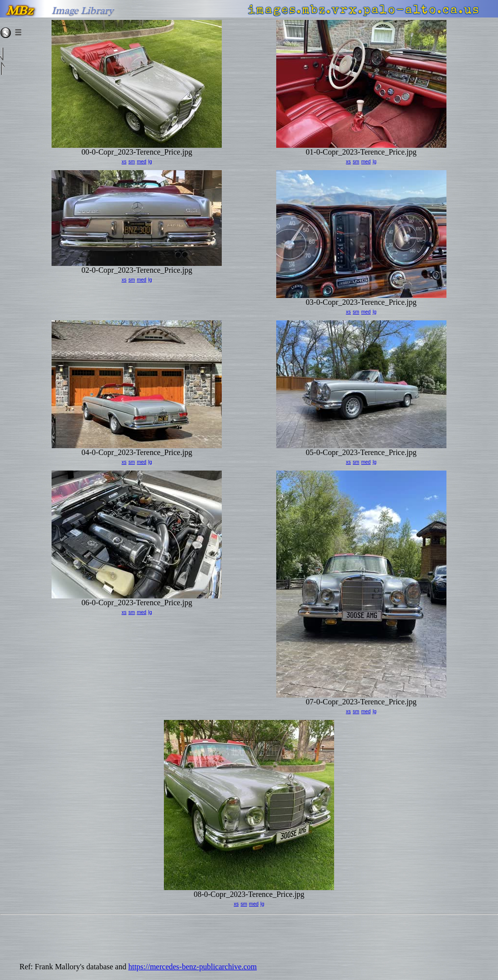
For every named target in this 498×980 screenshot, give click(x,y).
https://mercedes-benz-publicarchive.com (193, 967)
